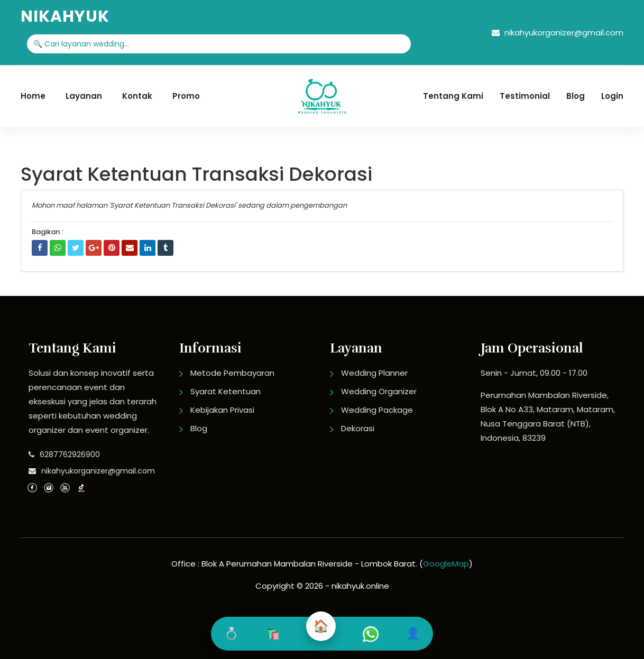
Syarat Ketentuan (226, 391)
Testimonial (525, 96)
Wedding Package (377, 410)
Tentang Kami (453, 96)
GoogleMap (446, 564)
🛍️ (273, 633)
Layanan (84, 96)
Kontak (137, 96)
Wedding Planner (374, 373)
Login (612, 96)
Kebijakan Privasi (222, 410)
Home (33, 96)
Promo (186, 96)
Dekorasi (358, 428)
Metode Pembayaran (232, 373)
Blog (576, 96)
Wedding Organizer (379, 391)
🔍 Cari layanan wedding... (81, 44)
